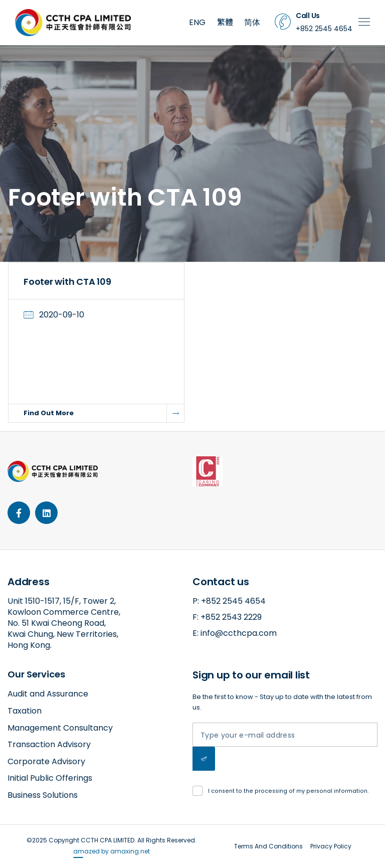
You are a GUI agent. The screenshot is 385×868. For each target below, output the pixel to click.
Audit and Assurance (48, 694)
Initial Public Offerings (50, 778)
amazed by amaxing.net (112, 851)
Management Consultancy (60, 728)
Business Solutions (43, 795)
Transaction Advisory (49, 744)
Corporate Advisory (46, 761)
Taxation (25, 711)
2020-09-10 (62, 315)
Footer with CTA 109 (67, 282)
